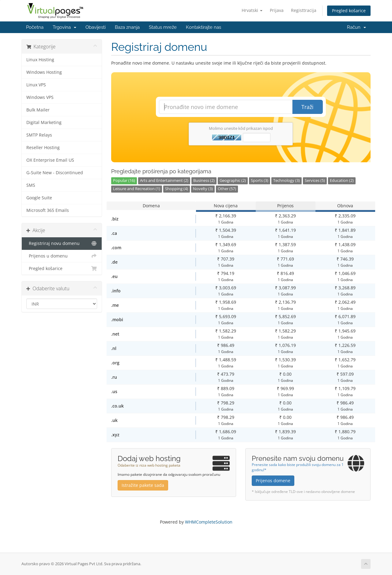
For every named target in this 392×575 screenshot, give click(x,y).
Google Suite (39, 198)
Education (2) (342, 180)
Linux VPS (36, 85)
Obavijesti (96, 27)
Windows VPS (40, 97)
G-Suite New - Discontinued (55, 173)
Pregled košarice (349, 11)
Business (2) (204, 180)
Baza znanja (127, 27)
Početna (35, 27)
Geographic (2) (233, 180)
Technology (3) (286, 180)
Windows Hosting (44, 72)
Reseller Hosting (43, 148)
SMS (31, 185)
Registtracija (304, 10)
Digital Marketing (44, 122)
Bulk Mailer (38, 110)
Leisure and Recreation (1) (137, 189)
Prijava (277, 10)
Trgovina (64, 27)
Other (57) (227, 189)
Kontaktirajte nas (204, 27)
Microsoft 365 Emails (48, 210)
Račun (356, 27)
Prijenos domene (273, 481)
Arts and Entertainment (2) (164, 180)
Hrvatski (252, 10)
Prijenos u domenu (62, 256)
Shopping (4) (177, 189)
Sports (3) (260, 180)
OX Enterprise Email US (50, 160)
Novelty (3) (203, 189)
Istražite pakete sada (143, 485)
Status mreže (163, 27)
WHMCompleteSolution (209, 522)
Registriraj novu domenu (62, 243)
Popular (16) (124, 180)
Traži (307, 107)
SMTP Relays (39, 135)
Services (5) (315, 180)
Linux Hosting (40, 60)
